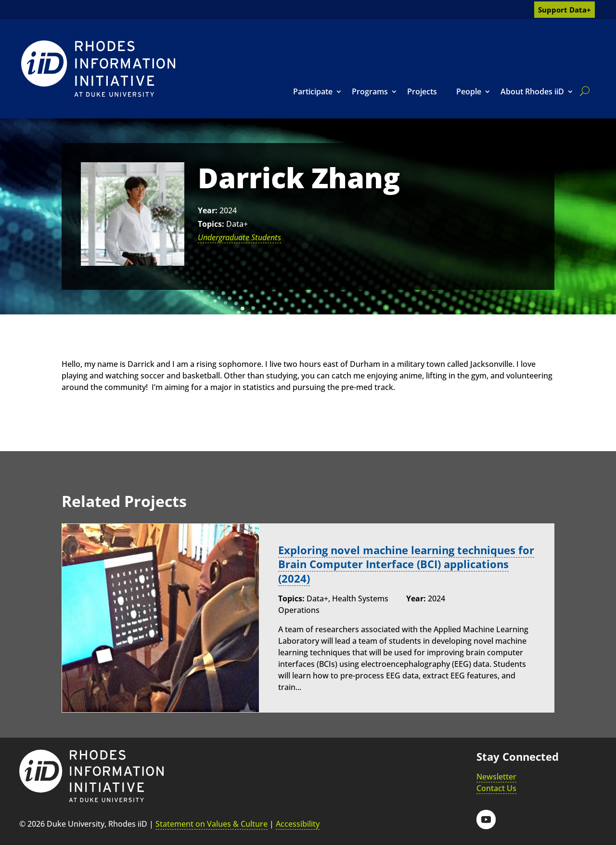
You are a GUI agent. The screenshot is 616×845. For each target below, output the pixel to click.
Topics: (211, 224)
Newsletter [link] (496, 777)
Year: (208, 210)
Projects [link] (422, 91)
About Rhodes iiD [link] (532, 91)
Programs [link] (370, 91)
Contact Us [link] (496, 788)
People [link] (469, 91)
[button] (486, 819)
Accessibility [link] (298, 824)
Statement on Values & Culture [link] (212, 824)
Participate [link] (313, 91)
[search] (583, 91)
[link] (98, 69)
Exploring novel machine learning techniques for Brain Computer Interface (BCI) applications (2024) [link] (406, 564)
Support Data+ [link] (565, 10)
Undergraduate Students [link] (239, 237)
